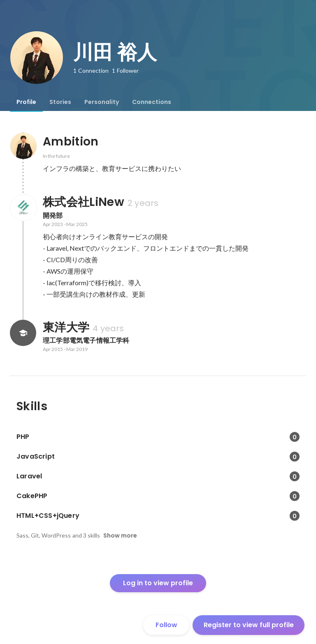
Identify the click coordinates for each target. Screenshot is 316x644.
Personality (102, 102)
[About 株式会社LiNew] (23, 208)
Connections (152, 102)
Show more (120, 536)
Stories (60, 102)
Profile (26, 102)
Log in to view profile (158, 583)
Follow (166, 625)
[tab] (26, 102)
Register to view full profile (249, 625)
